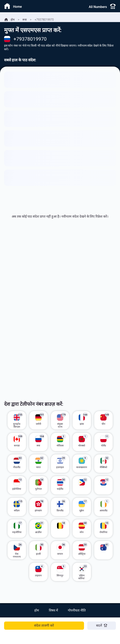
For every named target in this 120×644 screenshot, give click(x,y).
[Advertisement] (60, 279)
